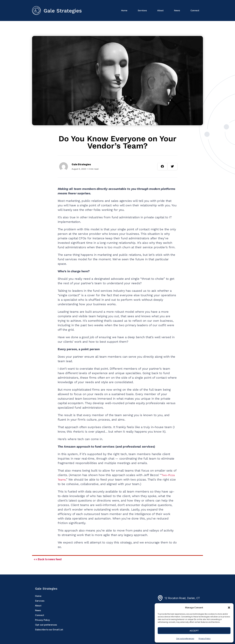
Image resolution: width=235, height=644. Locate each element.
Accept (194, 631)
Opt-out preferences (185, 639)
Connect (195, 10)
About (160, 10)
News (177, 10)
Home (124, 10)
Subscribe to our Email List (49, 630)
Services (142, 10)
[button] (229, 608)
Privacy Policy (205, 639)
